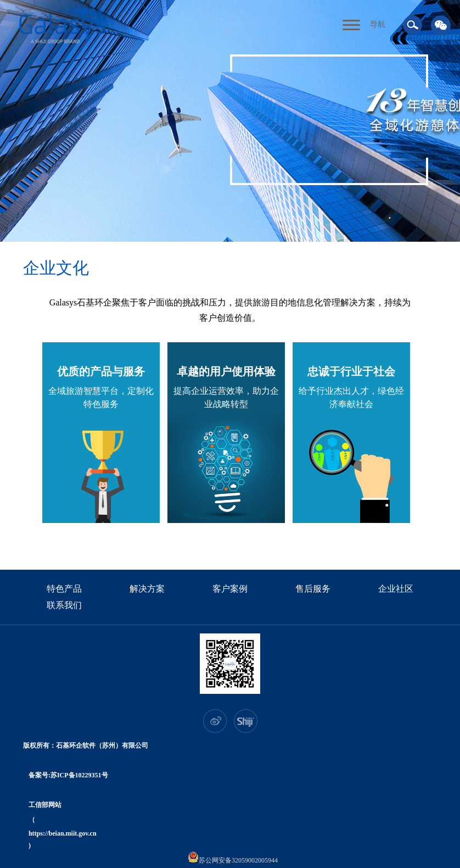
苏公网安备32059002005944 (233, 858)
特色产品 (64, 589)
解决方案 (147, 589)
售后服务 (313, 589)
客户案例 (230, 589)
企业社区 (396, 589)
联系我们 (64, 605)
